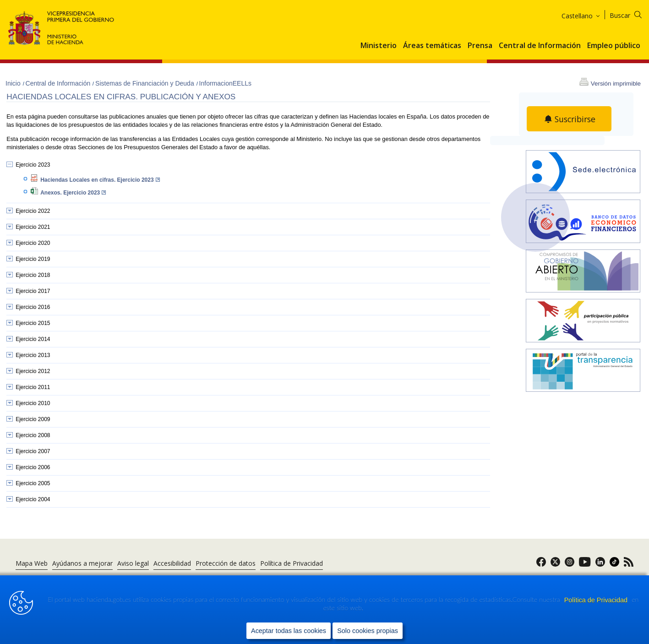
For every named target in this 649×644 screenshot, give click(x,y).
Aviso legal (133, 563)
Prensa (480, 46)
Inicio (14, 83)
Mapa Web (32, 563)
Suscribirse (575, 119)
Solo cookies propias (368, 631)
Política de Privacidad (597, 600)
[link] (541, 565)
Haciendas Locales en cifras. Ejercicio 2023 (100, 180)
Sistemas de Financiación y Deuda (145, 83)
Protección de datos (226, 563)
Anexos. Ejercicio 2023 (73, 193)
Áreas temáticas (432, 46)
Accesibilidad (172, 563)
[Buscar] (631, 14)
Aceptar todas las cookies (289, 631)
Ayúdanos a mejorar (82, 563)
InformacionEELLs (225, 83)
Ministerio (379, 46)
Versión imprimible (616, 84)
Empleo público (614, 46)
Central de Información (540, 46)
